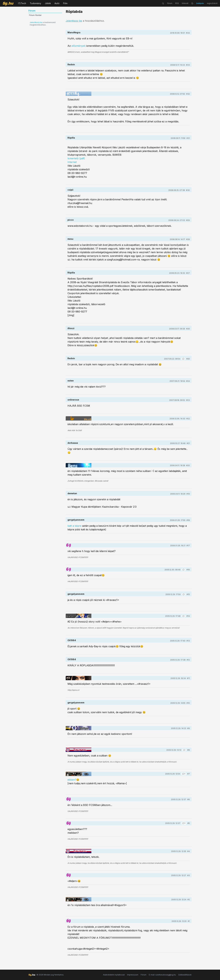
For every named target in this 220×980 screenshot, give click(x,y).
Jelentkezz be (36, 22)
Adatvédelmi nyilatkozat (114, 975)
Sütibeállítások (185, 975)
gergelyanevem (76, 520)
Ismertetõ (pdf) (76, 158)
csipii (70, 190)
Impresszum (133, 975)
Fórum (144, 975)
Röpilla (71, 138)
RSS (177, 3)
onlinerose (73, 400)
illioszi (71, 328)
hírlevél (185, 3)
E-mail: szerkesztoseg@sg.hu (162, 975)
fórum (170, 3)
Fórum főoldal (35, 15)
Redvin (71, 64)
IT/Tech (22, 3)
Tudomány (35, 3)
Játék (48, 3)
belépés (200, 3)
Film (65, 3)
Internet (72, 162)
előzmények (79, 46)
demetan (72, 493)
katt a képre (74, 526)
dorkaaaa (73, 443)
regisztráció (212, 3)
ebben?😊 (73, 780)
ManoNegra (74, 32)
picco (71, 220)
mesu (70, 239)
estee (71, 381)
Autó (57, 3)
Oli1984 (72, 640)
